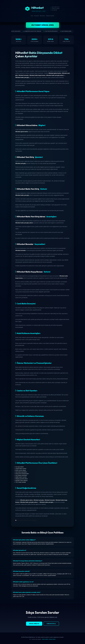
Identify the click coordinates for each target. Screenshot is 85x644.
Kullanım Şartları (52, 639)
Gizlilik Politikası (45, 639)
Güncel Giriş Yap (34, 624)
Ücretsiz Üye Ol (51, 624)
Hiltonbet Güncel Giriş (43, 25)
